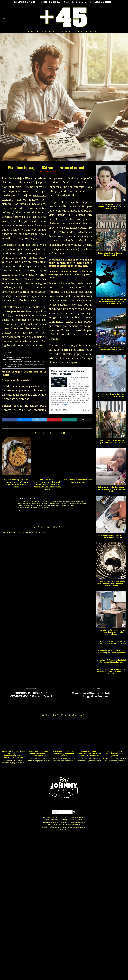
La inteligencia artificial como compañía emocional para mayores (111, 442)
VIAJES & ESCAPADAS (76, 2)
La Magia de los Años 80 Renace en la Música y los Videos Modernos (111, 652)
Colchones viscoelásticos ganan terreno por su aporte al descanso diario (111, 489)
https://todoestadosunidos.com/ (24, 213)
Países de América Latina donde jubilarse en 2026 (111, 254)
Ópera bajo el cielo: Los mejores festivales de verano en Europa (111, 349)
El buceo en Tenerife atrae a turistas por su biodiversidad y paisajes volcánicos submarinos (111, 301)
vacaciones (39, 195)
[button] (74, 812)
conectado (21, 532)
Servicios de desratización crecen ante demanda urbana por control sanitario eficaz (111, 584)
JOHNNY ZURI (22, 499)
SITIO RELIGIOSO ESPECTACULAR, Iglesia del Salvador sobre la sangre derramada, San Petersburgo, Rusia (47, 485)
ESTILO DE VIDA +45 (50, 2)
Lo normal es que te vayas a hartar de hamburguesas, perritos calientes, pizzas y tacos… (25, 366)
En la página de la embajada (13, 360)
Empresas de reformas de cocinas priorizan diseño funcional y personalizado (111, 632)
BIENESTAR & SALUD (25, 2)
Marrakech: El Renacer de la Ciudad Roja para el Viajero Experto (111, 661)
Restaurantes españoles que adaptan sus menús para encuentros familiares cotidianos (16, 483)
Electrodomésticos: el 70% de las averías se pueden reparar (111, 536)
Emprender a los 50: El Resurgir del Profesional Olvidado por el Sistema (111, 642)
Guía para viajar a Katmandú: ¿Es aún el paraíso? (114, 754)
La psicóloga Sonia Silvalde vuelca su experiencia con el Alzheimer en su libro (111, 671)
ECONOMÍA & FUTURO (102, 2)
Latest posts (33, 499)
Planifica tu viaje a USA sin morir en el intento (18, 358)
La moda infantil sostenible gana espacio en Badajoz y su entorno (111, 395)
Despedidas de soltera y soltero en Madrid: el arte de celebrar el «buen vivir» (89, 754)
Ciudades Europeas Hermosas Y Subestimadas (78, 481)
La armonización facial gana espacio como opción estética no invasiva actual (111, 207)
